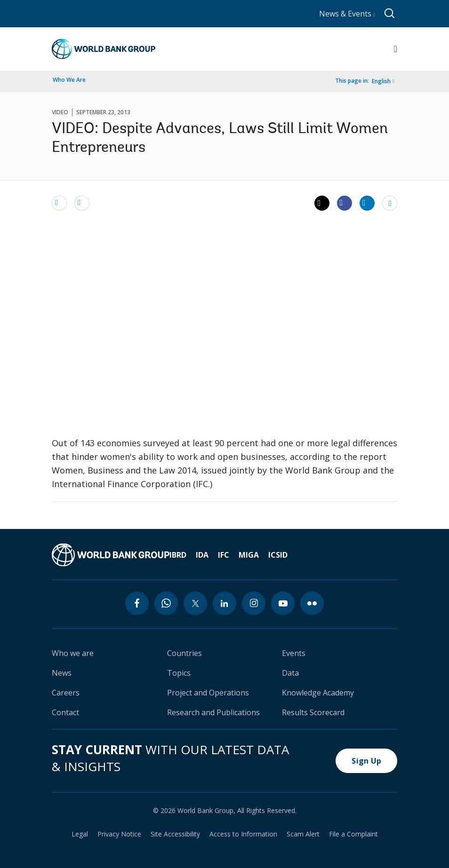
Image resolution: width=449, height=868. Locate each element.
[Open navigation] (396, 49)
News (62, 673)
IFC (224, 555)
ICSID (278, 555)
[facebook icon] (137, 603)
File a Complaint (353, 834)
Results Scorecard (313, 712)
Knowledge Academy (318, 693)
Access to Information (243, 834)
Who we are (73, 653)
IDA (202, 555)
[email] (59, 203)
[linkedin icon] (224, 603)
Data (290, 673)
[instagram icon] (254, 603)
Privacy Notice (119, 834)
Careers (66, 693)
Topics (179, 673)
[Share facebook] (345, 203)
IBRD (178, 555)
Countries (184, 653)
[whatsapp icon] (166, 603)
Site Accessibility (175, 834)
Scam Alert (303, 834)
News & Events (347, 14)
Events (294, 653)
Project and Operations (208, 693)
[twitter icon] (195, 603)
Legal (80, 834)
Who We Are (69, 80)
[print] (82, 203)
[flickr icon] (312, 603)
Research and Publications (213, 712)
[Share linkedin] (367, 203)
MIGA (249, 555)
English (381, 81)
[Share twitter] (322, 203)
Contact (65, 712)
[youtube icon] (283, 603)
